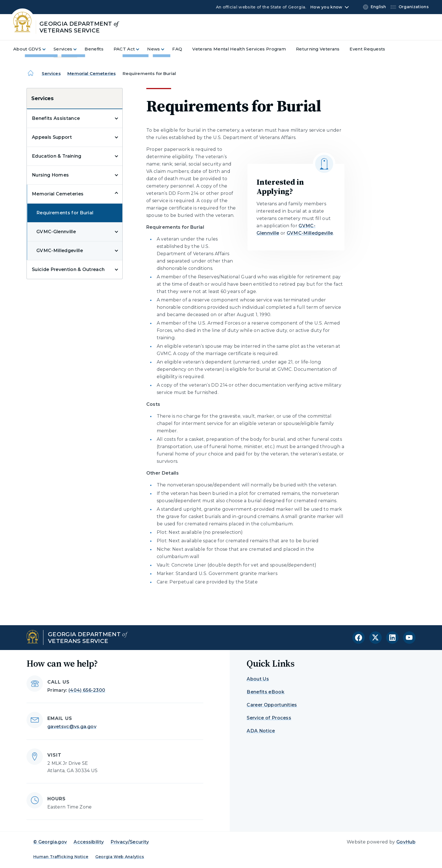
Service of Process (269, 718)
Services (51, 73)
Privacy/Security (130, 842)
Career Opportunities (272, 705)
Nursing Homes (50, 175)
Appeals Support (52, 137)
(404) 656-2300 (87, 690)
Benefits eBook (265, 692)
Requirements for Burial (65, 213)
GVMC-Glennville (56, 232)
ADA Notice (261, 731)
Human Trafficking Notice (61, 857)
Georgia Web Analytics (120, 857)
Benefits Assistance (56, 118)
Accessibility (89, 842)
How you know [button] (326, 7)
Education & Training (57, 156)
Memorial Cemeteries (91, 73)
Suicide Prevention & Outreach (68, 269)
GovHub (406, 842)
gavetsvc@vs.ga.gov (72, 727)
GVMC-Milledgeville (60, 251)
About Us (258, 679)
